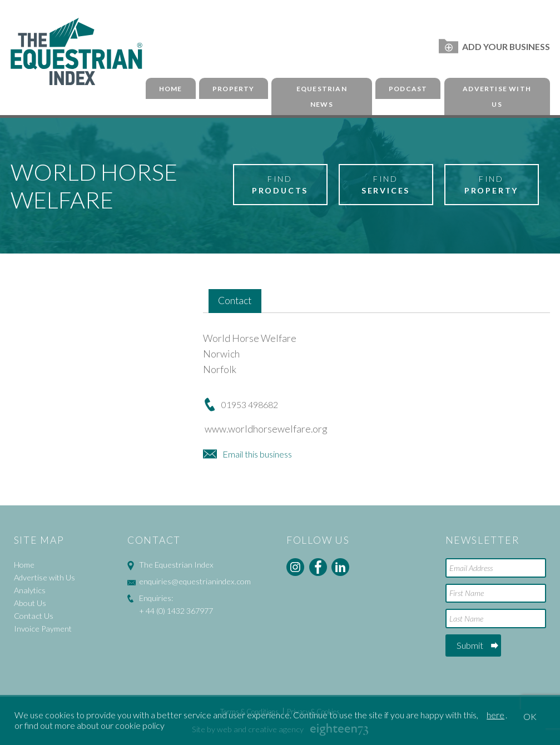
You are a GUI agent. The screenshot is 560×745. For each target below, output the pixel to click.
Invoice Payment (43, 629)
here (495, 715)
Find (280, 185)
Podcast (408, 89)
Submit (470, 645)
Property (234, 89)
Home (171, 89)
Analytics (30, 590)
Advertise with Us (497, 97)
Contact (235, 301)
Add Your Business (494, 46)
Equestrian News (322, 97)
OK (530, 716)
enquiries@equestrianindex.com (195, 581)
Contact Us (34, 616)
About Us (30, 603)
